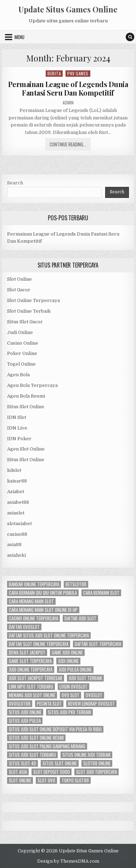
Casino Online (23, 343)
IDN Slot (17, 417)
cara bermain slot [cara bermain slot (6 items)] (101, 593)
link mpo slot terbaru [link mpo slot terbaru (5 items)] (31, 687)
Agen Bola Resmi (26, 396)
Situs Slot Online (26, 407)
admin (68, 103)
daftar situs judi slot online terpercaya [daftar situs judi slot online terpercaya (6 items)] (49, 635)
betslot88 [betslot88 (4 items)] (76, 584)
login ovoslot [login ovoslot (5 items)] (73, 687)
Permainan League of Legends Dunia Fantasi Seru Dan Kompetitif (68, 88)
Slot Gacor (19, 290)
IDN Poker (19, 439)
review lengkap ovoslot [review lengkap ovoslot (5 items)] (91, 704)
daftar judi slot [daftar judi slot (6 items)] (80, 618)
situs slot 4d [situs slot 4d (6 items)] (22, 763)
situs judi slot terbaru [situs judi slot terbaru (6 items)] (32, 755)
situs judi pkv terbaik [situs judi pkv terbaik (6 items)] (69, 712)
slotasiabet (19, 524)
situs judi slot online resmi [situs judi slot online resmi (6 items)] (36, 738)
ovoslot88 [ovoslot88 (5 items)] (20, 704)
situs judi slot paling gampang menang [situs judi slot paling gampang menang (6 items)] (47, 746)
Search (15, 183)
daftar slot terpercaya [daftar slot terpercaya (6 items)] (98, 644)
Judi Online (20, 332)
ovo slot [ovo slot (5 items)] (70, 695)
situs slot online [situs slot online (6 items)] (60, 763)
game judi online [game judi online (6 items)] (67, 653)
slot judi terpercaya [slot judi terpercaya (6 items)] (97, 772)
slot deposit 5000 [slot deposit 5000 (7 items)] (52, 772)
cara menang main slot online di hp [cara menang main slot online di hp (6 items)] (43, 610)
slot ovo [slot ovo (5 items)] (46, 780)
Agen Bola (18, 375)
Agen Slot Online (26, 449)
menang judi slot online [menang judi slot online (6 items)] (32, 695)
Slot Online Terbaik (29, 311)
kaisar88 (17, 481)
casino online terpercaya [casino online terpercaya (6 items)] (33, 618)
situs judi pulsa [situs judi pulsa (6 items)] (25, 721)
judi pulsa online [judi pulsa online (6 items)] (75, 670)
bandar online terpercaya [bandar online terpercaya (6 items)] (34, 584)
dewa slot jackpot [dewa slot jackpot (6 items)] (27, 653)
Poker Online (22, 353)
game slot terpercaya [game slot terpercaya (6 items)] (30, 661)
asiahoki (16, 555)
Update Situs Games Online (68, 9)
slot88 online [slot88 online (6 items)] (97, 763)
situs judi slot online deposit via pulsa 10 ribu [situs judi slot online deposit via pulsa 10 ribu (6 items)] (55, 729)
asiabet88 (18, 502)
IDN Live (17, 428)
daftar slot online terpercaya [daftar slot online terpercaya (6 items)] (39, 644)
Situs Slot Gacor (25, 322)
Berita (54, 73)
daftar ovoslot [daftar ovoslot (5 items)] (24, 627)
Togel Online (21, 364)
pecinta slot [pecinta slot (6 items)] (49, 704)
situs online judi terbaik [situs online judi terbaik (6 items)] (86, 755)
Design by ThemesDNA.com (68, 861)
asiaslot (16, 513)
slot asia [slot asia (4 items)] (18, 772)
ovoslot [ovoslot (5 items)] (94, 695)
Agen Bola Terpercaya (32, 385)
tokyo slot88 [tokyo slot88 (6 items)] (75, 780)
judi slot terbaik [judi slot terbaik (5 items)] (85, 678)
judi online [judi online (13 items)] (68, 661)
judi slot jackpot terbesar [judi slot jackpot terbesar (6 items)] (36, 678)
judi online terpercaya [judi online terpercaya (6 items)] (31, 670)
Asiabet (16, 492)
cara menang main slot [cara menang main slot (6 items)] (31, 601)
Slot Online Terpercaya (33, 300)
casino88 (17, 534)
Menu (19, 37)
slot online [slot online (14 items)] (20, 780)
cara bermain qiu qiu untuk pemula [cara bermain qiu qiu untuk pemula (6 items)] (43, 593)
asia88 (14, 544)
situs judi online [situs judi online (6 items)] (25, 712)
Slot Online (19, 279)
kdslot (14, 470)
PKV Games (78, 73)
